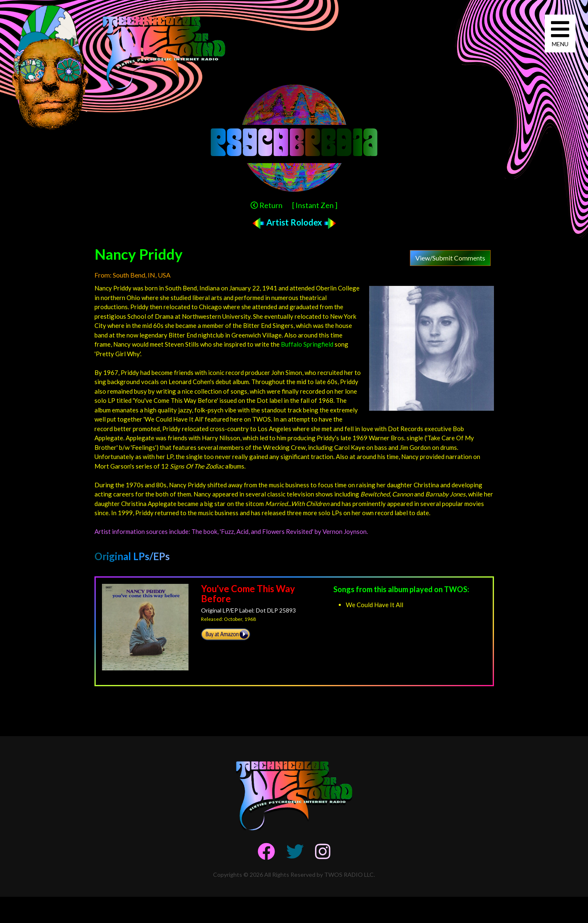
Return (267, 205)
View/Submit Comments (450, 258)
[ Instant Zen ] (315, 205)
